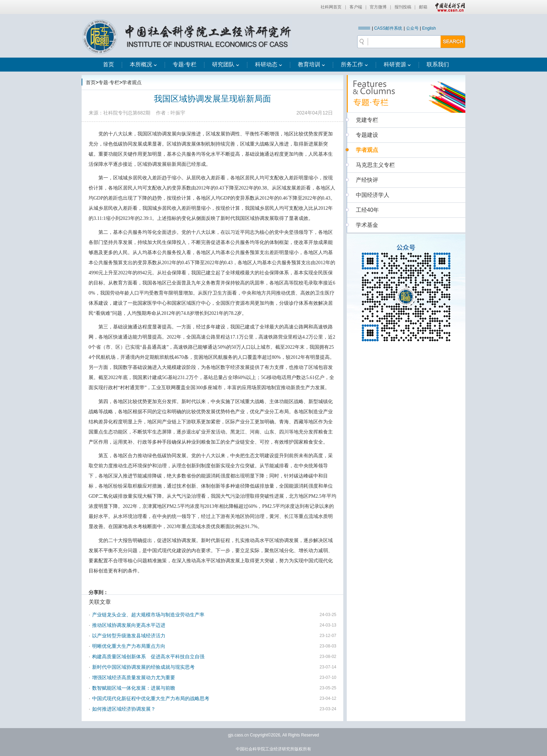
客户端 (356, 7)
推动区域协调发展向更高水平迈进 (129, 625)
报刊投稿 (403, 7)
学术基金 (367, 225)
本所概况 (143, 64)
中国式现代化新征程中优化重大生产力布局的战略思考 (151, 698)
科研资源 (397, 64)
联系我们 (438, 64)
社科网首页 (331, 7)
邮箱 (423, 7)
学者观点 (132, 82)
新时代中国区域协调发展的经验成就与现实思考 (143, 667)
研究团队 (226, 64)
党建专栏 (367, 120)
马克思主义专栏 (375, 165)
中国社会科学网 (449, 7)
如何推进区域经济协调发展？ (124, 709)
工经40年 (367, 210)
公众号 (412, 28)
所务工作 (354, 64)
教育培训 (312, 64)
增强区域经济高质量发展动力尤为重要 (134, 677)
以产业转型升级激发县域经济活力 (129, 636)
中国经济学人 (373, 195)
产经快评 (367, 180)
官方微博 (378, 7)
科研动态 (269, 64)
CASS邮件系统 (388, 28)
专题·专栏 (185, 64)
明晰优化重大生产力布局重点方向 (129, 646)
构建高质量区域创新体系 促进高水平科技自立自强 (148, 657)
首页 (108, 64)
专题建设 (367, 135)
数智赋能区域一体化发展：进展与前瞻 (134, 688)
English (429, 28)
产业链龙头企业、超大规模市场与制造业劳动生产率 (148, 615)
